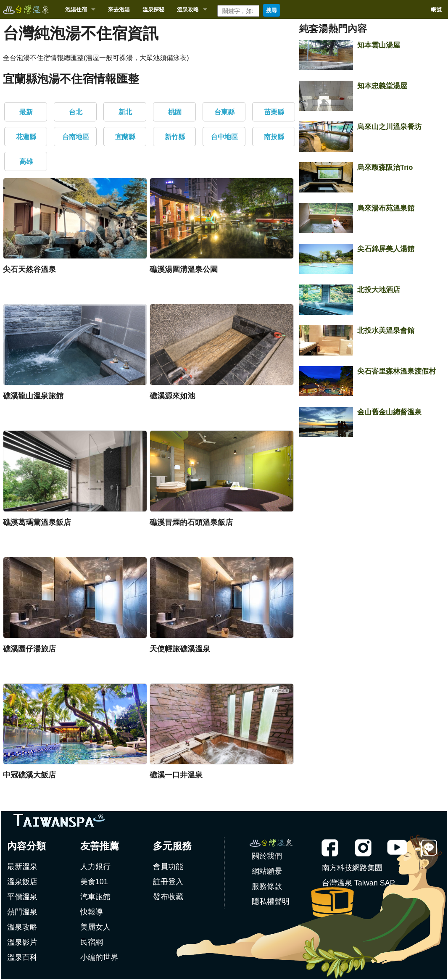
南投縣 (274, 137)
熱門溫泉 (22, 912)
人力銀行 (95, 867)
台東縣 (224, 112)
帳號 (436, 9)
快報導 (92, 912)
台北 (76, 112)
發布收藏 (168, 897)
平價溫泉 (22, 897)
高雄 (26, 162)
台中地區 (224, 137)
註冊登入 (168, 882)
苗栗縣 (274, 112)
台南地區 (76, 137)
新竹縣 (175, 137)
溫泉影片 (22, 942)
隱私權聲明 (271, 901)
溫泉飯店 (22, 882)
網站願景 (267, 871)
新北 (125, 112)
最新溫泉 (22, 867)
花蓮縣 (26, 137)
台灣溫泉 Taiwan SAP (358, 883)
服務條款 (267, 886)
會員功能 (168, 867)
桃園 (175, 112)
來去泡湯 (119, 9)
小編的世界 (99, 957)
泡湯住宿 (76, 9)
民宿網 (92, 942)
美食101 (94, 882)
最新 (26, 112)
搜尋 (271, 10)
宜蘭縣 (125, 137)
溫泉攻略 (188, 9)
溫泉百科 (22, 957)
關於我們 (267, 856)
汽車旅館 (95, 897)
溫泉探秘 (153, 9)
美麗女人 (95, 927)
